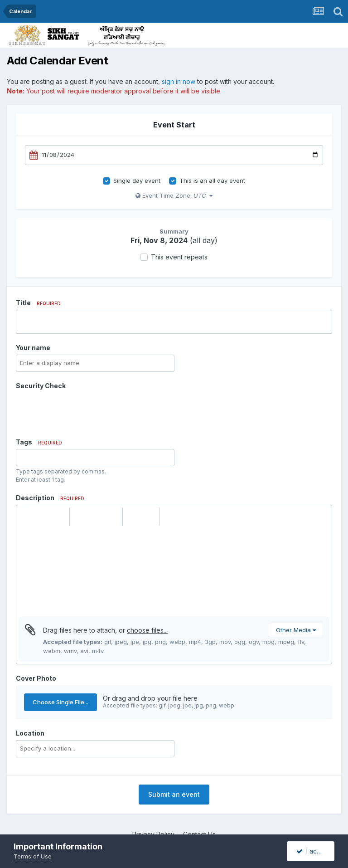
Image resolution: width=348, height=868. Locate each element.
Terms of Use (33, 856)
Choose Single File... (60, 702)
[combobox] (95, 458)
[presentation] (85, 410)
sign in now (179, 81)
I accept (313, 851)
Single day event (137, 180)
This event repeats (179, 257)
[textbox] (174, 571)
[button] (27, 517)
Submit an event (174, 794)
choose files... (147, 630)
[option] (24, 458)
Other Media (296, 630)
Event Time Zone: (174, 195)
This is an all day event (212, 180)
